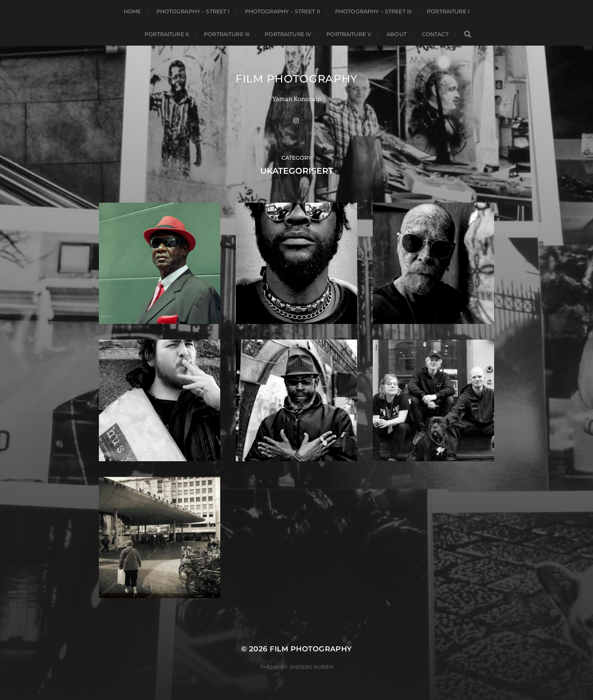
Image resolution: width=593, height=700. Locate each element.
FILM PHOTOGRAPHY (296, 79)
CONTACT (435, 34)
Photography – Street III (373, 11)
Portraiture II (167, 34)
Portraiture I (448, 11)
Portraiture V (349, 34)
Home (132, 11)
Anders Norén (311, 667)
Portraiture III (227, 34)
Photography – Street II (282, 11)
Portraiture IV (288, 34)
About (397, 34)
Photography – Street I (193, 11)
